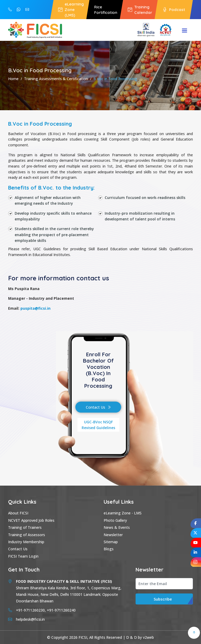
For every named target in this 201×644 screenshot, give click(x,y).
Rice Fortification (106, 10)
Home (13, 79)
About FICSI (18, 513)
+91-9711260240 (10, 10)
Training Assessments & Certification (56, 79)
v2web (148, 637)
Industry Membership (26, 542)
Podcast (174, 10)
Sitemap (111, 542)
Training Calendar (140, 10)
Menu (185, 31)
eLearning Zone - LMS (123, 513)
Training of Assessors (27, 535)
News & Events (117, 527)
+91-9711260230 (19, 10)
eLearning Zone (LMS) (71, 10)
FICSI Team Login (23, 556)
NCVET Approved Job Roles (31, 520)
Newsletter (113, 535)
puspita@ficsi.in (35, 308)
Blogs (109, 549)
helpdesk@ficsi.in (27, 10)
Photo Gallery (115, 520)
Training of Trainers (25, 527)
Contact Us (98, 407)
